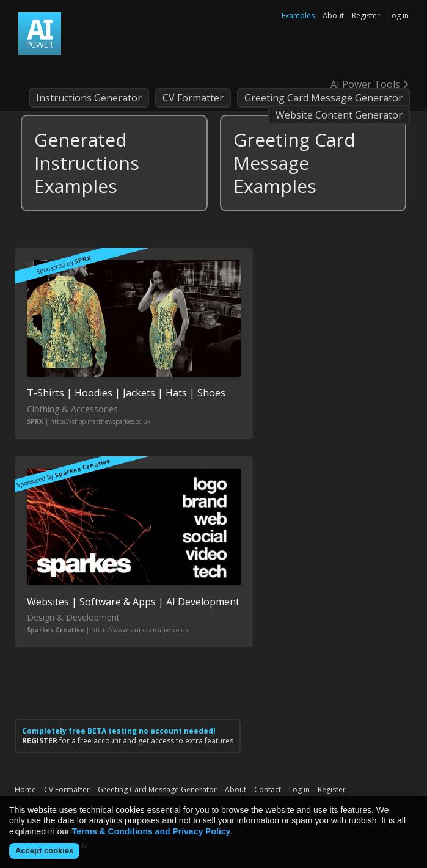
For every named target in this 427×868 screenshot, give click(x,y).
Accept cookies (44, 851)
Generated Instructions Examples (87, 163)
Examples (298, 16)
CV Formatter (193, 98)
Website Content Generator (339, 115)
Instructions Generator (89, 98)
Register (366, 16)
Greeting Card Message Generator (323, 98)
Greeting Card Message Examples (294, 163)
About (333, 16)
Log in (398, 16)
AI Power (40, 34)
